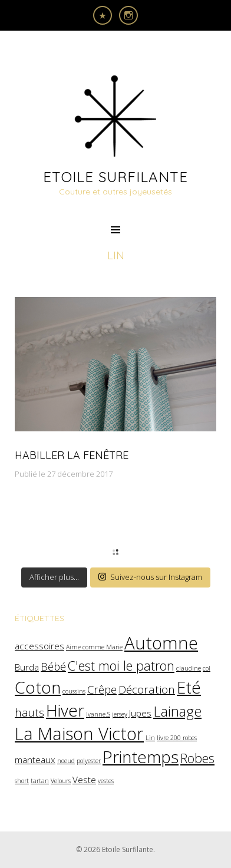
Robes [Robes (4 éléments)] (197, 758)
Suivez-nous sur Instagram (150, 577)
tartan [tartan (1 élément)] (40, 781)
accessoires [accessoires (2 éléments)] (39, 646)
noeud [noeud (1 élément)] (66, 761)
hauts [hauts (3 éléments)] (29, 712)
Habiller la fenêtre (72, 455)
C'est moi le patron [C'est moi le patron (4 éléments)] (121, 666)
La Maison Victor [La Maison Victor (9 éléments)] (79, 734)
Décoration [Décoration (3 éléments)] (147, 689)
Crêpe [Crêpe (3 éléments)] (102, 689)
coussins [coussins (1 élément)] (74, 691)
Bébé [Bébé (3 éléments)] (53, 666)
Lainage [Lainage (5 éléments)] (177, 711)
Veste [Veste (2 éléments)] (84, 780)
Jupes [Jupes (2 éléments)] (140, 713)
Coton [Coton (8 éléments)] (38, 687)
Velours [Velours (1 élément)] (61, 781)
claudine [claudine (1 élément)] (189, 668)
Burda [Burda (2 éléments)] (27, 667)
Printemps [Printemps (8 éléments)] (141, 757)
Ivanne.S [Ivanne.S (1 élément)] (98, 714)
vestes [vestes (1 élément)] (106, 781)
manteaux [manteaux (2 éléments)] (35, 760)
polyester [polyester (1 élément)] (89, 761)
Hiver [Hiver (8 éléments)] (65, 710)
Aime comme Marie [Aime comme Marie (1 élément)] (94, 647)
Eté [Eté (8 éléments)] (189, 687)
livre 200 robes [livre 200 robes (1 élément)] (177, 738)
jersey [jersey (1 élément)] (120, 714)
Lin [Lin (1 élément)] (150, 738)
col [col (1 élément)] (207, 668)
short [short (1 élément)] (22, 781)
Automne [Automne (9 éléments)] (161, 643)
